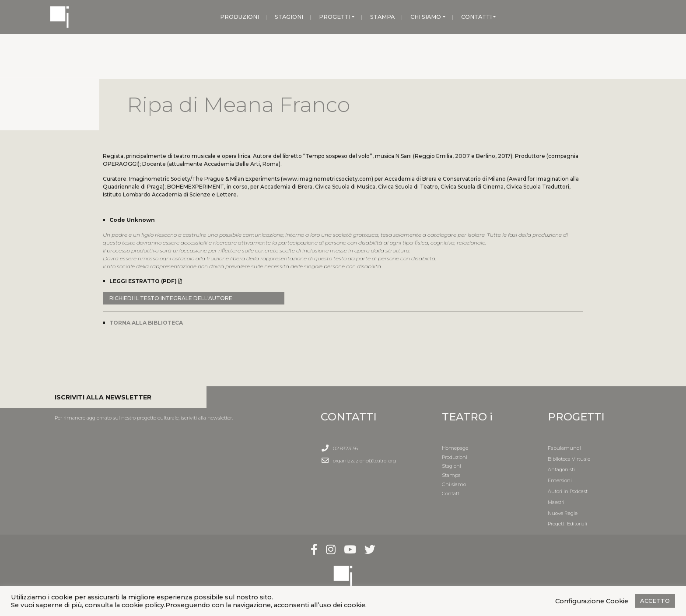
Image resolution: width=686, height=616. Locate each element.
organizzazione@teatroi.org (364, 461)
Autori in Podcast (568, 491)
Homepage (455, 448)
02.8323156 (345, 448)
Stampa (451, 475)
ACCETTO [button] (655, 601)
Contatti (451, 493)
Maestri (556, 502)
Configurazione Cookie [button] (592, 601)
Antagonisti (561, 469)
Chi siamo (454, 484)
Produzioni (455, 457)
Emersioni (560, 480)
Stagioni (451, 466)
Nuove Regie (563, 513)
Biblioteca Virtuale (569, 459)
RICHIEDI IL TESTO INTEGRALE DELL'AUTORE (171, 298)
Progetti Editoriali (567, 524)
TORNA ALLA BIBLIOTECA (146, 323)
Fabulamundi (564, 448)
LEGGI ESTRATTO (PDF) (146, 281)
